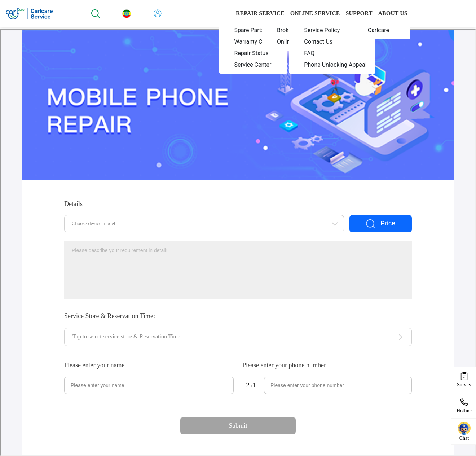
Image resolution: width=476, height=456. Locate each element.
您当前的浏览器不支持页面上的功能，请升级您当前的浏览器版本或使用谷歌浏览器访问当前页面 (238, 242)
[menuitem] (253, 30)
